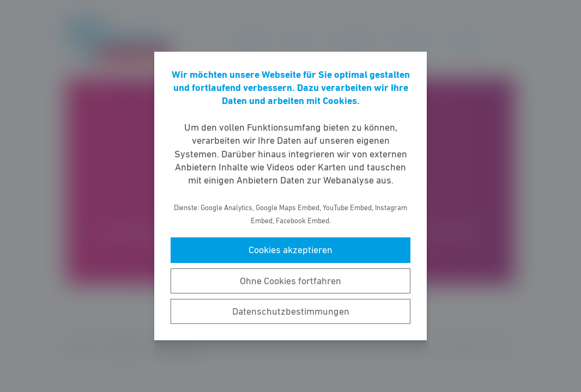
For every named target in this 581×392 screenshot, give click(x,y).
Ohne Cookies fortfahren (290, 281)
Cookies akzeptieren (290, 250)
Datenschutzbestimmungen (291, 311)
